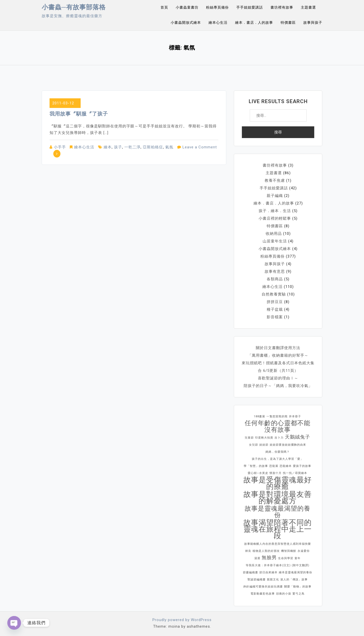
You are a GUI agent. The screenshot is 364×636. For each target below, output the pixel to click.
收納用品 (274, 234)
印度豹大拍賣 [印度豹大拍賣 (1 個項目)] (264, 438)
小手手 (60, 147)
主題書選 (308, 7)
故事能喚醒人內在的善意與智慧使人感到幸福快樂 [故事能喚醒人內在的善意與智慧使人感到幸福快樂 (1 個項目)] (278, 544)
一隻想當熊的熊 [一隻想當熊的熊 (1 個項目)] (277, 416)
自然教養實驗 (274, 294)
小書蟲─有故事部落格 (74, 7)
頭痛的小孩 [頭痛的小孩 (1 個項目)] (284, 594)
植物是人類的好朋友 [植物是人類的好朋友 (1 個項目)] (266, 551)
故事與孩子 (313, 22)
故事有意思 (275, 271)
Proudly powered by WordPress (182, 620)
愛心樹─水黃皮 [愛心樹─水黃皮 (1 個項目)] (258, 473)
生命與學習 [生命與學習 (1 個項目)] (286, 558)
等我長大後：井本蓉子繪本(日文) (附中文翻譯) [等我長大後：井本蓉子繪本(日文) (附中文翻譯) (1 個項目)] (278, 565)
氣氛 (169, 147)
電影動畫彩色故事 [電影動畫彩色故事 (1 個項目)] (263, 594)
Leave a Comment (200, 147)
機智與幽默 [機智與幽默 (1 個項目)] (289, 551)
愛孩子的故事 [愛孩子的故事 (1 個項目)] (302, 466)
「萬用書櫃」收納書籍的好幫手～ (278, 355)
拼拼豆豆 (275, 302)
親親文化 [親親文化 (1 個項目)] (273, 580)
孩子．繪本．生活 (275, 211)
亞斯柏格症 (153, 147)
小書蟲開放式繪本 (186, 22)
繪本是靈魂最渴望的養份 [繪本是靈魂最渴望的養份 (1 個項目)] (295, 572)
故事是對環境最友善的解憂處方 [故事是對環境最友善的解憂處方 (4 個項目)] (278, 497)
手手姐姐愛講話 (250, 7)
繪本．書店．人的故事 (254, 22)
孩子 (118, 147)
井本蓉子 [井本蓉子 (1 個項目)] (295, 416)
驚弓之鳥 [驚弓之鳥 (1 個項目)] (299, 594)
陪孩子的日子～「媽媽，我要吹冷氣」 (278, 386)
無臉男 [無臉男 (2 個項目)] (269, 558)
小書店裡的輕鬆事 (275, 218)
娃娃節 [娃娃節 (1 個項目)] (264, 445)
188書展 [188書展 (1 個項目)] (259, 416)
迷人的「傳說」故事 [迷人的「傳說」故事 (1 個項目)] (294, 580)
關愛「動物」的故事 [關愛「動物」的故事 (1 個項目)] (298, 587)
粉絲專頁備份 (217, 7)
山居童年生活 (275, 241)
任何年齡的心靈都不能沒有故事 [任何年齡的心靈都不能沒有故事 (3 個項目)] (278, 426)
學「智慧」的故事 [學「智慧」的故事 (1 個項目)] (256, 466)
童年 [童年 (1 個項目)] (298, 558)
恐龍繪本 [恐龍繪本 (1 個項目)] (286, 466)
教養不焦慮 (275, 180)
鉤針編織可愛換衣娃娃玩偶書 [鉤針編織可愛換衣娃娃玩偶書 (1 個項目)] (263, 587)
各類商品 (275, 279)
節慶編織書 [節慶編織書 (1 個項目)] (251, 572)
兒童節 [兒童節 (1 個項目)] (249, 438)
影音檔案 (275, 317)
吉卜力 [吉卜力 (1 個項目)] (279, 438)
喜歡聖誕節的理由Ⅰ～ (278, 378)
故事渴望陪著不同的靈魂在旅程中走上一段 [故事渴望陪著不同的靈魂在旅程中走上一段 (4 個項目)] (278, 529)
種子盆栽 (275, 309)
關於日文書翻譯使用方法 (278, 348)
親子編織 (275, 196)
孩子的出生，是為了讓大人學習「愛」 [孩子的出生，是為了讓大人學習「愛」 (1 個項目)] (278, 459)
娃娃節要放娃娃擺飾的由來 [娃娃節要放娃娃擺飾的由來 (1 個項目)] (288, 445)
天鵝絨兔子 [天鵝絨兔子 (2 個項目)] (298, 437)
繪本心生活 (218, 22)
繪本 (108, 147)
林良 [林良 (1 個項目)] (248, 551)
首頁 (164, 7)
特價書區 (288, 22)
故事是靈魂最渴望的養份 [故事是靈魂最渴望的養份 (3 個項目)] (278, 512)
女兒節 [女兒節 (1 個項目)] (254, 445)
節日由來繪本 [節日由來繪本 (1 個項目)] (268, 572)
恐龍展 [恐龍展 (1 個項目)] (274, 466)
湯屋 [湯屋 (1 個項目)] (257, 558)
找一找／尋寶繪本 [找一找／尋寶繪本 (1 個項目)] (295, 473)
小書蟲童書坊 (187, 7)
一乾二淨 (132, 147)
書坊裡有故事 (282, 7)
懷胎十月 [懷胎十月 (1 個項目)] (276, 473)
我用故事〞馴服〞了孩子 (79, 114)
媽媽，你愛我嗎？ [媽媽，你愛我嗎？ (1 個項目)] (278, 452)
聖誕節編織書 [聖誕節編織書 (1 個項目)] (257, 580)
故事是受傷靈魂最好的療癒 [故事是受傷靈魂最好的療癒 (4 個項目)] (278, 483)
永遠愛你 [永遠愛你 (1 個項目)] (304, 551)
